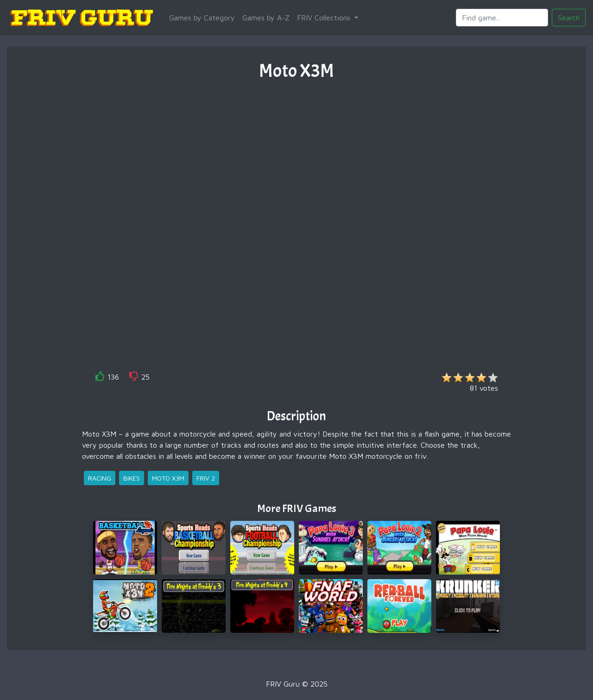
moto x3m (168, 478)
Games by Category (202, 18)
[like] (100, 378)
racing (100, 478)
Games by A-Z (266, 18)
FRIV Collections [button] (325, 18)
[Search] (502, 18)
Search (569, 18)
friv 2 (206, 478)
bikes (132, 478)
